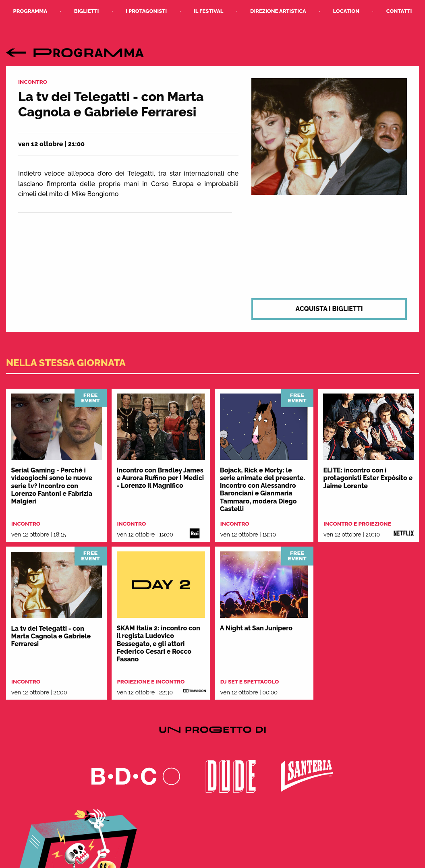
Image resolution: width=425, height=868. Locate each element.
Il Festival (209, 11)
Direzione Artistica (278, 11)
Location (346, 11)
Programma (30, 11)
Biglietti (87, 11)
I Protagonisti (146, 11)
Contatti (399, 11)
